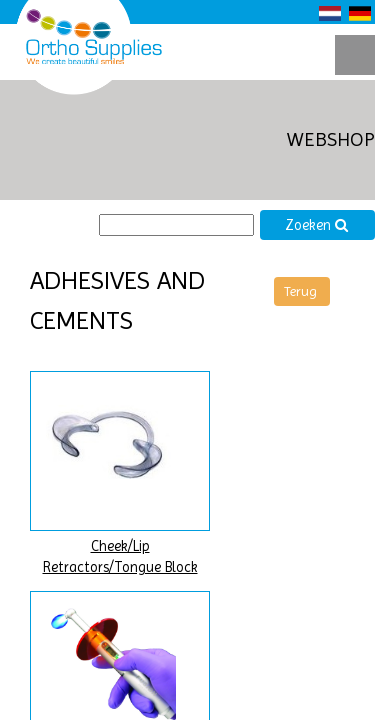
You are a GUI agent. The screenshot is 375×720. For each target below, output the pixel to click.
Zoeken (317, 225)
